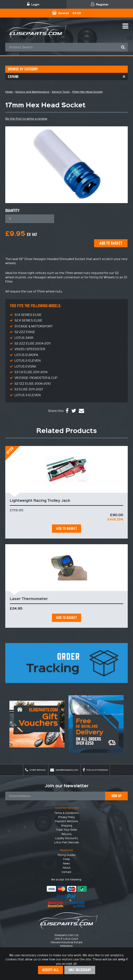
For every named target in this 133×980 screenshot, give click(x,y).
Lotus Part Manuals (67, 842)
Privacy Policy (67, 817)
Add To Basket (66, 528)
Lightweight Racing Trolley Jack (40, 500)
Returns (67, 834)
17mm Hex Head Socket (87, 92)
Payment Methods (67, 821)
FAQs (67, 859)
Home (9, 92)
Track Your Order (66, 830)
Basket (66, 13)
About (67, 867)
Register (100, 4)
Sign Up (116, 796)
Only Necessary (80, 970)
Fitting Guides (67, 855)
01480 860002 (35, 770)
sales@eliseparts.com (64, 770)
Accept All (51, 970)
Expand (13, 77)
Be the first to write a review (26, 119)
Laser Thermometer (29, 599)
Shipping (67, 825)
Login (33, 4)
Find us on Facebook (95, 770)
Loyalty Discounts (66, 838)
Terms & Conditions (67, 813)
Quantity (12, 211)
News (66, 863)
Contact (66, 872)
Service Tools (61, 92)
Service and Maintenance (32, 92)
